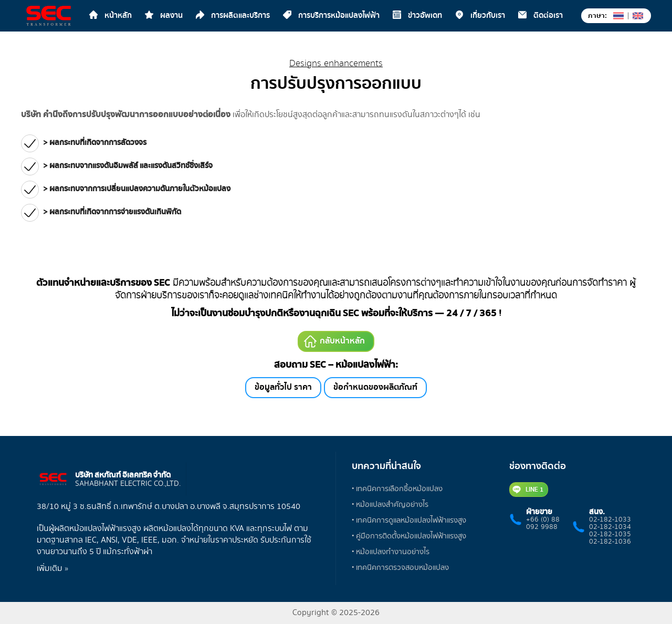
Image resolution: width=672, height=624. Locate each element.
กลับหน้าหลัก (334, 341)
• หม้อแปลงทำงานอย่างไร (391, 552)
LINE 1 (528, 490)
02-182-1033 (610, 519)
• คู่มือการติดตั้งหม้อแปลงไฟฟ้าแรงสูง (409, 536)
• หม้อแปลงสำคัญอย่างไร (390, 505)
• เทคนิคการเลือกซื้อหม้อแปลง (397, 489)
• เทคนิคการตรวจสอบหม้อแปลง (400, 568)
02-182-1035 (610, 534)
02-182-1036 (610, 542)
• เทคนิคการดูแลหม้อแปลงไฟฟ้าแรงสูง (409, 520)
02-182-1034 (610, 527)
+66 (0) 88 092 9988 (543, 523)
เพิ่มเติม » (52, 569)
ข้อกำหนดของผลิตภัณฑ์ (375, 387)
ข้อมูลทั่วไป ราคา (283, 387)
